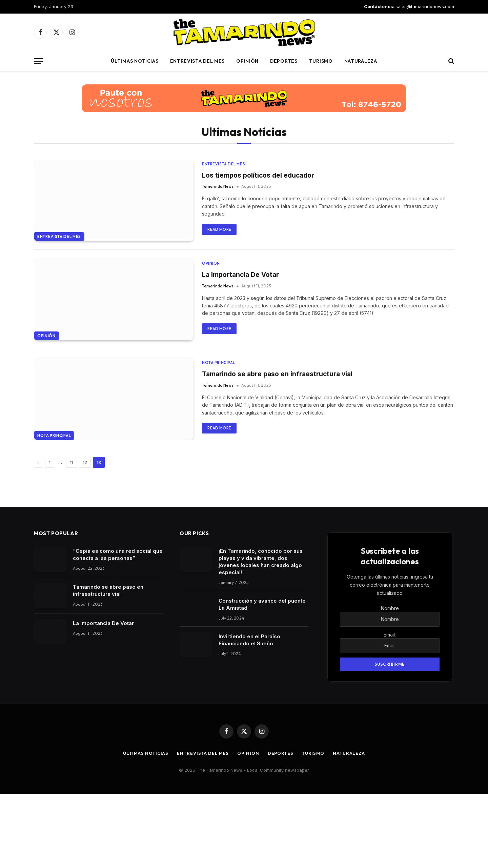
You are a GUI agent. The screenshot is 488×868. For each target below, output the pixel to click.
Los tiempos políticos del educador (260, 175)
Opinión (247, 61)
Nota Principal (54, 509)
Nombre (390, 682)
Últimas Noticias (135, 61)
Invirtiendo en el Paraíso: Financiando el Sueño (250, 714)
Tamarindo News (218, 187)
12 (85, 536)
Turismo (321, 61)
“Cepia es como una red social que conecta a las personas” (118, 628)
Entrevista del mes (198, 61)
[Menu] (38, 61)
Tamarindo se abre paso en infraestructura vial (280, 423)
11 (72, 536)
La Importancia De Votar (242, 299)
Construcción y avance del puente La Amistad (262, 678)
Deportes (284, 61)
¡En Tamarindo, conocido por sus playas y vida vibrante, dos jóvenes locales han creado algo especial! (261, 635)
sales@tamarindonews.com (425, 6)
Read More (219, 230)
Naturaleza (361, 61)
